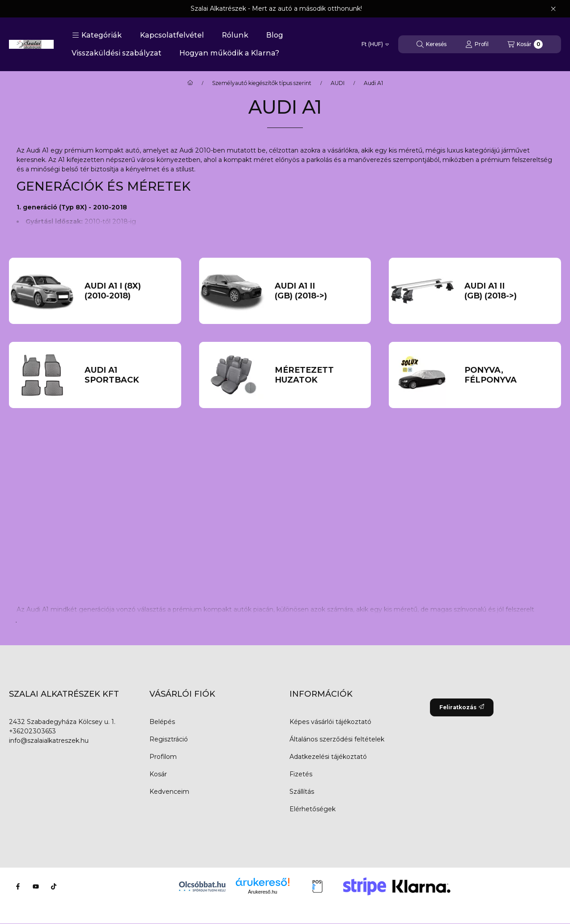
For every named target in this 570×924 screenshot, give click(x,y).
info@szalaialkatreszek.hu (49, 741)
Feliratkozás (462, 707)
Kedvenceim (169, 792)
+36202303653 (32, 731)
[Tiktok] (54, 886)
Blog (275, 35)
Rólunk (235, 35)
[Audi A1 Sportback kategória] (128, 375)
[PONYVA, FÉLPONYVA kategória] (508, 375)
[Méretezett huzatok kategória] (318, 375)
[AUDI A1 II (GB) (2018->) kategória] (318, 291)
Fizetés (301, 774)
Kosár (158, 774)
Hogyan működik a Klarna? (229, 53)
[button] (97, 35)
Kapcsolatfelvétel (172, 35)
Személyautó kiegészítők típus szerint (262, 83)
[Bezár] (553, 9)
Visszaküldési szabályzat (117, 53)
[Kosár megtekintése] (525, 44)
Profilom (163, 757)
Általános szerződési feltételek (337, 739)
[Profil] (477, 44)
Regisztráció (169, 739)
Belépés (162, 722)
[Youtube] (36, 886)
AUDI (338, 83)
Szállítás (302, 792)
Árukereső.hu (262, 892)
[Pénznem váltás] (375, 44)
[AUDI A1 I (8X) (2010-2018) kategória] (128, 291)
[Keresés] (432, 44)
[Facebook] (18, 886)
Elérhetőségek (313, 809)
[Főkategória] (190, 83)
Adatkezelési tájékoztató (328, 757)
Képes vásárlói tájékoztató (330, 722)
